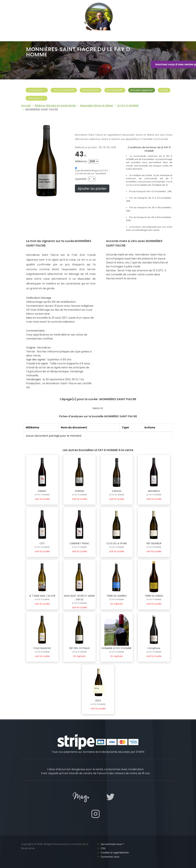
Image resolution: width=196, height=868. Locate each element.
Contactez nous (110, 857)
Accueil (26, 106)
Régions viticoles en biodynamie (55, 106)
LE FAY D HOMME (128, 106)
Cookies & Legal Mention (115, 853)
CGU (103, 848)
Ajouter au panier (92, 188)
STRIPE (140, 752)
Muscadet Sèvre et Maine (97, 106)
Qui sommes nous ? (112, 844)
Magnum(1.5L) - (92, 172)
